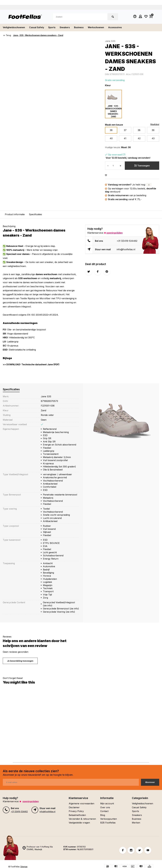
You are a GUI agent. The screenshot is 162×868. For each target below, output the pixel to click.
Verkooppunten (109, 819)
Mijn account (107, 803)
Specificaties (35, 214)
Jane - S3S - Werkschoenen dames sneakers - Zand (38, 35)
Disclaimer (74, 807)
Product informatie (15, 214)
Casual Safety (38, 28)
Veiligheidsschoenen (14, 28)
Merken (136, 823)
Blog (103, 815)
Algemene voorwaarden (81, 803)
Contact (104, 811)
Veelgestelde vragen (79, 823)
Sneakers (66, 28)
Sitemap (24, 867)
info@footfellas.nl (126, 249)
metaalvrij (55, 278)
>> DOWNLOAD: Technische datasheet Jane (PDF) (31, 364)
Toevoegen (142, 166)
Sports (53, 28)
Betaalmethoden (77, 815)
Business (81, 28)
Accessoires (118, 28)
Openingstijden (115, 233)
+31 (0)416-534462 (127, 241)
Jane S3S (110, 41)
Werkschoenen (98, 28)
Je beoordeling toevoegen (20, 661)
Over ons (105, 807)
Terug (7, 35)
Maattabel (155, 124)
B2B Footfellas (108, 823)
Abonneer (150, 782)
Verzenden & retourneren (82, 819)
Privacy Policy (76, 811)
